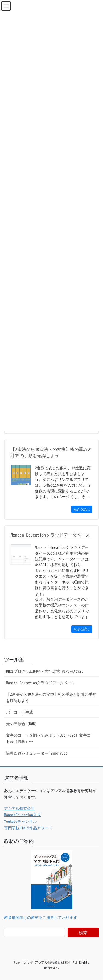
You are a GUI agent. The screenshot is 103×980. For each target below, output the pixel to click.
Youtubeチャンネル (20, 821)
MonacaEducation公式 (22, 815)
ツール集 (14, 660)
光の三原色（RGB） (22, 724)
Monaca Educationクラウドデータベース (41, 683)
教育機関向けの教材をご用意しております (41, 917)
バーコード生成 (20, 712)
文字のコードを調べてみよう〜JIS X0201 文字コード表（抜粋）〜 (50, 738)
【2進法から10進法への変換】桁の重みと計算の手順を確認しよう (51, 697)
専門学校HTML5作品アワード (28, 828)
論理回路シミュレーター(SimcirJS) (37, 753)
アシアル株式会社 (20, 808)
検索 (83, 933)
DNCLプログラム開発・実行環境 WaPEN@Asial (44, 671)
